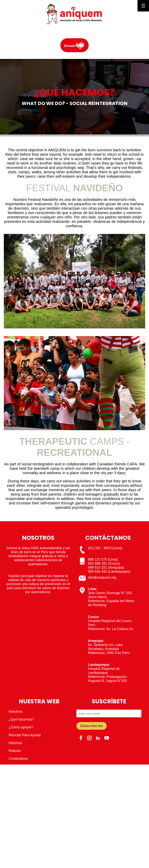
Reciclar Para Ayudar (25, 735)
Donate (70, 46)
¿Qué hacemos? (21, 719)
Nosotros (16, 712)
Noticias (15, 751)
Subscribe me (92, 726)
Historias (15, 743)
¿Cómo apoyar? (21, 727)
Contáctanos (18, 759)
